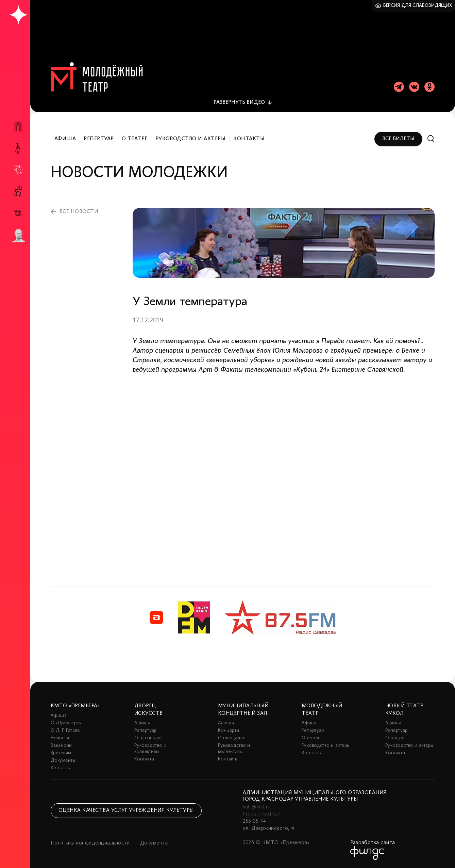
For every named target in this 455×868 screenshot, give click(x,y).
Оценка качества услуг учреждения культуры (126, 810)
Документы (63, 761)
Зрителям (61, 753)
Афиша (65, 139)
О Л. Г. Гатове (65, 731)
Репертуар (99, 139)
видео (239, 102)
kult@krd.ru (257, 807)
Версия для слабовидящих (418, 6)
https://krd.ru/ (262, 814)
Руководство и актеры (191, 139)
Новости (60, 738)
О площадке (148, 738)
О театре (135, 139)
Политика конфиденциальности (90, 843)
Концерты (229, 731)
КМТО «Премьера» (75, 706)
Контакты (249, 139)
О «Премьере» (66, 723)
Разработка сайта (373, 843)
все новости (79, 212)
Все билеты (398, 139)
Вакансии (61, 746)
